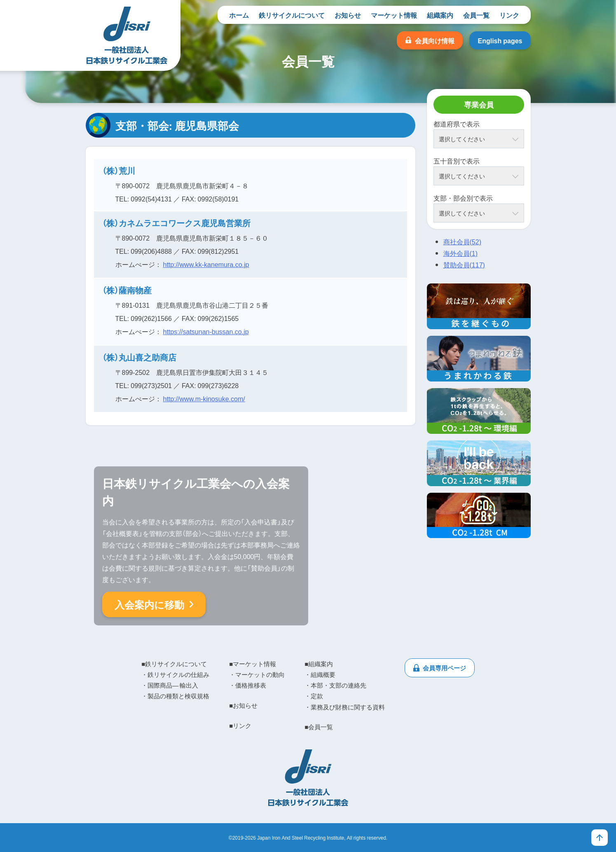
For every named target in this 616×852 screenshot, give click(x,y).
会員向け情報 (435, 40)
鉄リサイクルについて (292, 15)
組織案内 (440, 15)
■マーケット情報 (253, 664)
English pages (500, 40)
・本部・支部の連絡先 (335, 685)
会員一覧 (476, 15)
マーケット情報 (394, 15)
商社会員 (462, 241)
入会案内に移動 (149, 604)
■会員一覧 (319, 727)
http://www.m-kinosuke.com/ (204, 398)
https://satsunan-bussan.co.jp (206, 331)
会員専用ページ (444, 668)
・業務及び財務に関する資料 (345, 707)
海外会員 (461, 253)
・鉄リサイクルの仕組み (175, 674)
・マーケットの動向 (257, 674)
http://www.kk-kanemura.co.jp (206, 264)
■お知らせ (243, 705)
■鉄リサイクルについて (174, 664)
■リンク (240, 726)
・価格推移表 (248, 685)
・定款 (314, 696)
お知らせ (348, 15)
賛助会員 (464, 264)
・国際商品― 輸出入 (170, 685)
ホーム (239, 15)
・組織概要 (320, 674)
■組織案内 (319, 664)
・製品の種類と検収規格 (175, 696)
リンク (509, 15)
